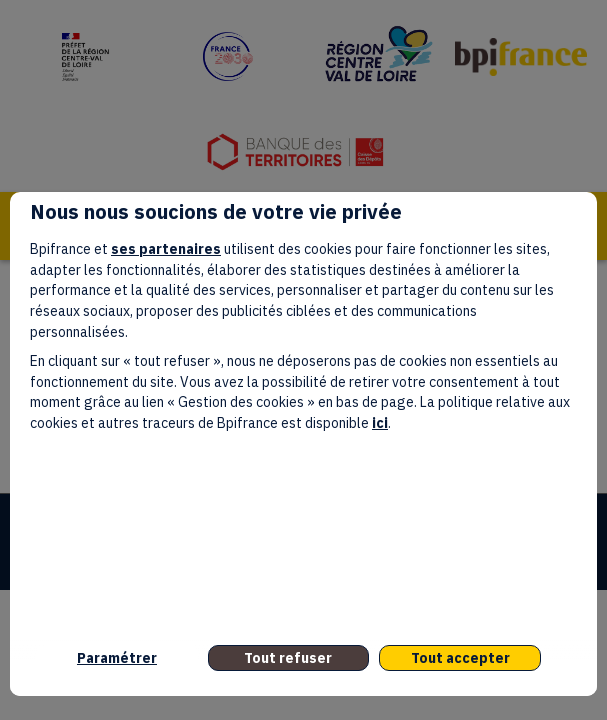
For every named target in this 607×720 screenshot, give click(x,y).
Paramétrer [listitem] (117, 658)
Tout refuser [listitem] (288, 658)
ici (380, 423)
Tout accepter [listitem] (460, 658)
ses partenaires (166, 249)
